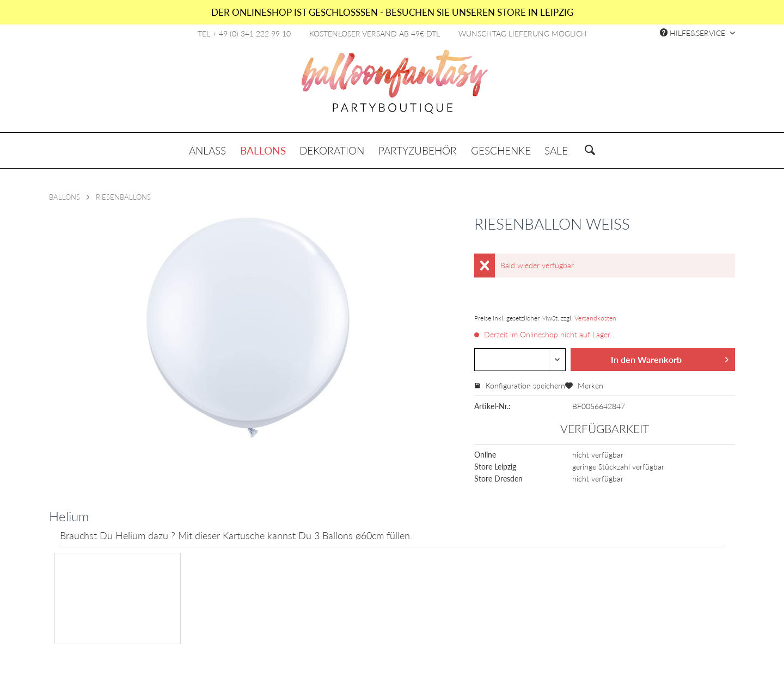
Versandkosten (595, 318)
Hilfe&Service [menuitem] (694, 33)
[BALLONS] (263, 150)
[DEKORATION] (332, 150)
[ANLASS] (207, 150)
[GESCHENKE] (501, 150)
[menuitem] (207, 150)
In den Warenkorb (670, 358)
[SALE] (556, 150)
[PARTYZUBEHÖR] (418, 150)
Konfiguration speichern (520, 385)
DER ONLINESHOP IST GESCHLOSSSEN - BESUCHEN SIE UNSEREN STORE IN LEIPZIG (392, 12)
